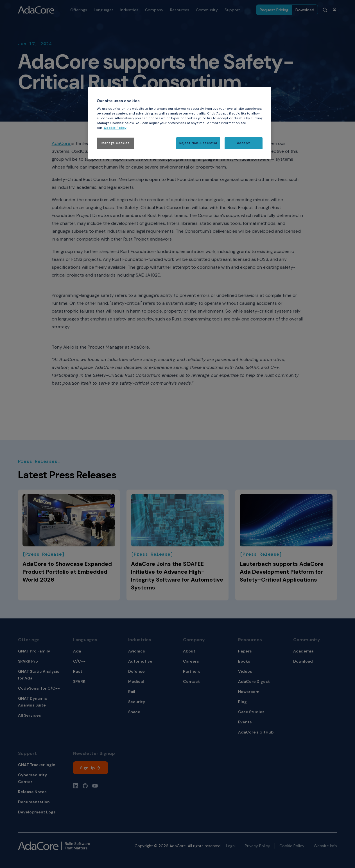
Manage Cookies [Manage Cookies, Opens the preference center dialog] (116, 143)
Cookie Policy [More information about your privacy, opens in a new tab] (115, 128)
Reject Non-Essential (198, 143)
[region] (180, 123)
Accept (243, 143)
